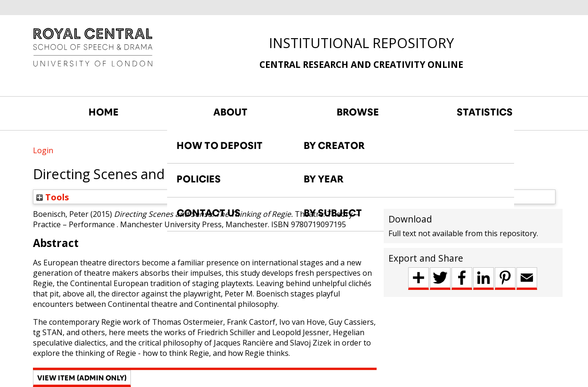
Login (43, 150)
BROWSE (358, 112)
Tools (53, 197)
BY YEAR (324, 179)
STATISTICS (485, 112)
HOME (104, 112)
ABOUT (230, 112)
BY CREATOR (334, 146)
